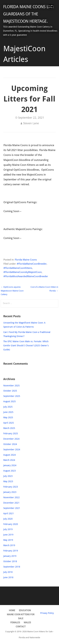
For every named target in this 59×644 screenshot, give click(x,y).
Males (27, 622)
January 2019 (10, 556)
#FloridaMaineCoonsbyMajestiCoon (23, 272)
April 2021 (9, 513)
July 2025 (8, 407)
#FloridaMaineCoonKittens (18, 268)
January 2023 (10, 492)
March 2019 (9, 545)
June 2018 (8, 577)
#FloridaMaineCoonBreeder (32, 264)
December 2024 (11, 439)
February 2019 (11, 551)
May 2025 (8, 417)
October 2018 (10, 561)
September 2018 (12, 567)
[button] (51, 7)
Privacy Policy (47, 613)
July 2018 (8, 572)
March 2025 (9, 428)
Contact (21, 627)
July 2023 (8, 476)
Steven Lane (31, 123)
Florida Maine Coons (26, 260)
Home (12, 610)
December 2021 (11, 503)
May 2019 (8, 540)
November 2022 (11, 497)
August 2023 (10, 471)
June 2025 (8, 412)
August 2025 (10, 401)
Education (25, 610)
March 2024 (9, 460)
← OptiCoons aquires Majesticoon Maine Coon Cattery (12, 291)
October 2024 (10, 444)
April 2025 (9, 423)
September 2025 (12, 396)
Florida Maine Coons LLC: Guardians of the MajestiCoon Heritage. (28, 14)
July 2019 (8, 529)
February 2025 (11, 433)
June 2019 (8, 535)
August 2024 (10, 455)
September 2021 (12, 508)
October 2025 (10, 391)
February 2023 (11, 487)
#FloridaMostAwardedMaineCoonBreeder (26, 276)
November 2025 (11, 386)
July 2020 (8, 519)
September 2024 (12, 449)
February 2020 (11, 524)
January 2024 (10, 465)
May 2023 (8, 481)
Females (15, 622)
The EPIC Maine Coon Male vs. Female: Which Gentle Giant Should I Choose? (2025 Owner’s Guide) (26, 345)
